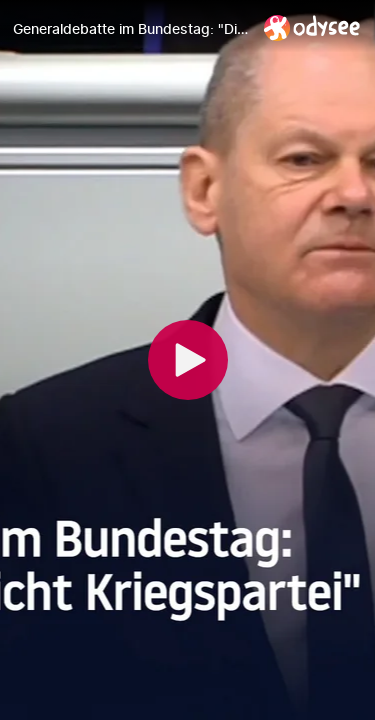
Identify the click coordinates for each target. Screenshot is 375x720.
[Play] (188, 360)
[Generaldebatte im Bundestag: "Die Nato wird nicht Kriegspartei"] (130, 29)
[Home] (312, 27)
